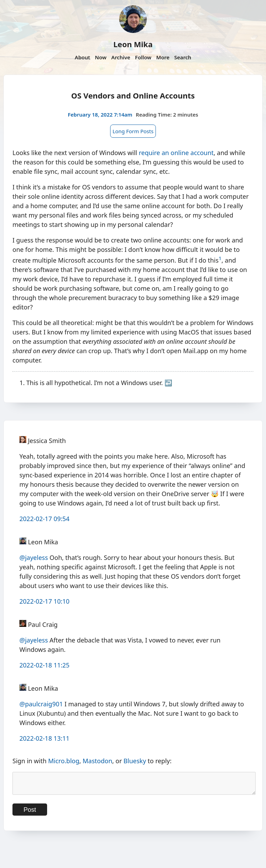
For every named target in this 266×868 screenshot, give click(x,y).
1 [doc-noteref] (220, 258)
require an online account (176, 153)
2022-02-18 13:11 (45, 738)
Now (101, 57)
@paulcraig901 (41, 704)
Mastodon (98, 761)
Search (183, 57)
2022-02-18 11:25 (45, 665)
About (82, 57)
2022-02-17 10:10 (45, 601)
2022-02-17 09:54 (45, 519)
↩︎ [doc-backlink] (168, 383)
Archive (121, 57)
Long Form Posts (133, 131)
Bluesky (135, 761)
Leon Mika (133, 44)
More (163, 57)
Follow (143, 57)
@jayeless (34, 558)
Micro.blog (64, 761)
